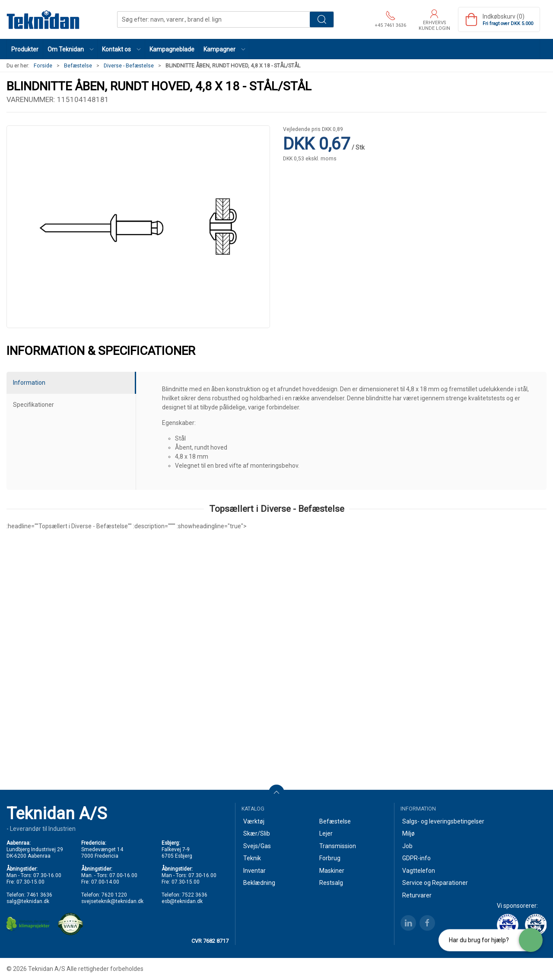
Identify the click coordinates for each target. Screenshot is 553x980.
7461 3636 (40, 895)
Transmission (338, 846)
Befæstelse (78, 66)
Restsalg (331, 883)
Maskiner (332, 871)
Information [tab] (29, 383)
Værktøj (254, 821)
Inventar (254, 871)
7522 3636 (195, 895)
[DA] (43, 19)
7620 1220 (114, 895)
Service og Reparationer (435, 883)
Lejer (326, 833)
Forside (43, 66)
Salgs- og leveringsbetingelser (443, 821)
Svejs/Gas (257, 846)
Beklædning (259, 883)
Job (407, 846)
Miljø (408, 833)
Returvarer (417, 895)
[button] (70, 49)
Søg (322, 19)
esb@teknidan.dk (182, 901)
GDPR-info (416, 858)
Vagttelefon (419, 871)
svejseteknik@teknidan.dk (112, 901)
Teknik (252, 858)
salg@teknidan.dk (28, 901)
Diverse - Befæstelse (129, 66)
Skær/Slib (257, 833)
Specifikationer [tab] (33, 405)
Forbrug (330, 858)
